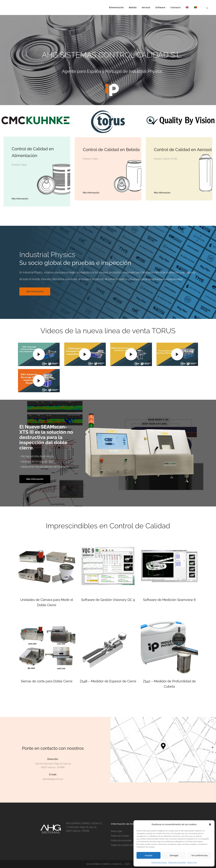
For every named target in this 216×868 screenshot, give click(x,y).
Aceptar (149, 855)
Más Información (35, 291)
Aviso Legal (192, 862)
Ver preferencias (199, 855)
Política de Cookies (159, 862)
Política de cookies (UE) (122, 845)
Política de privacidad (177, 862)
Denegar (174, 855)
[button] (210, 824)
